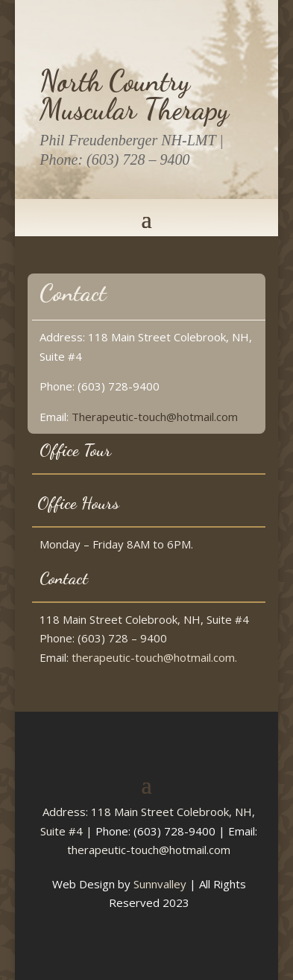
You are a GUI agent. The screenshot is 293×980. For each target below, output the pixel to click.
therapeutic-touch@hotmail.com (149, 850)
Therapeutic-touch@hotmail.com (155, 417)
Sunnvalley (160, 884)
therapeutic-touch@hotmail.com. (154, 657)
